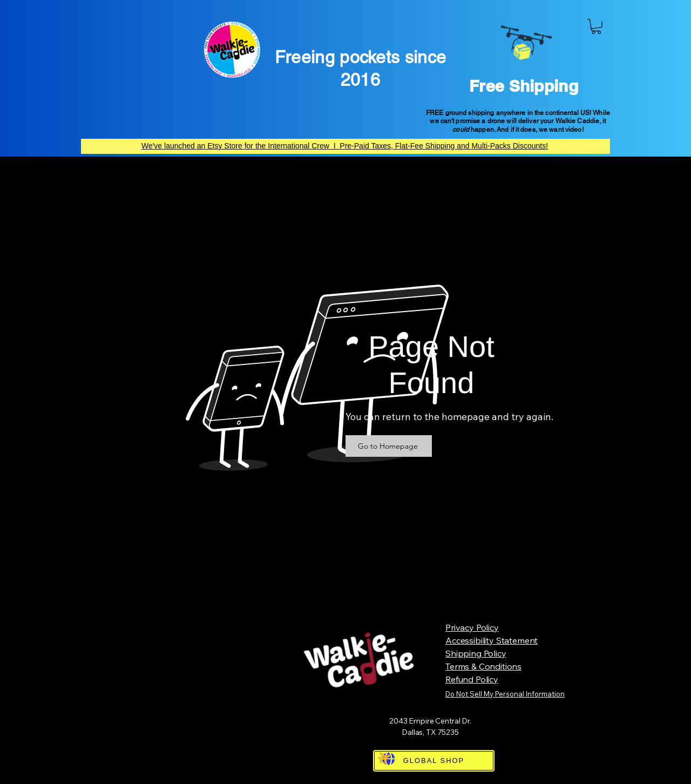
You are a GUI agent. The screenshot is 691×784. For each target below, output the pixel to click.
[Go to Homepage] (389, 446)
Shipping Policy (476, 653)
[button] (596, 26)
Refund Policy (472, 679)
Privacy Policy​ (472, 627)
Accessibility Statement (492, 640)
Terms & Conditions (483, 666)
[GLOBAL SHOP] (434, 761)
